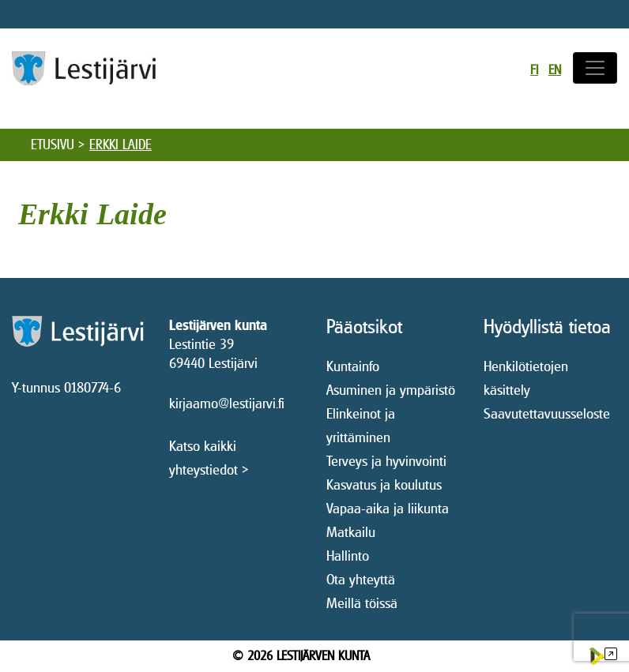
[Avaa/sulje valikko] (595, 68)
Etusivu (53, 145)
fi (534, 70)
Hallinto (348, 556)
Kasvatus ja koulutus (384, 484)
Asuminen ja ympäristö (391, 390)
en (555, 70)
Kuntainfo (353, 366)
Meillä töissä (362, 603)
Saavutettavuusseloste (547, 413)
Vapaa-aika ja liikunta (388, 508)
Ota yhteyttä (361, 579)
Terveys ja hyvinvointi (386, 461)
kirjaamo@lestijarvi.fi (227, 403)
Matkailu (351, 532)
